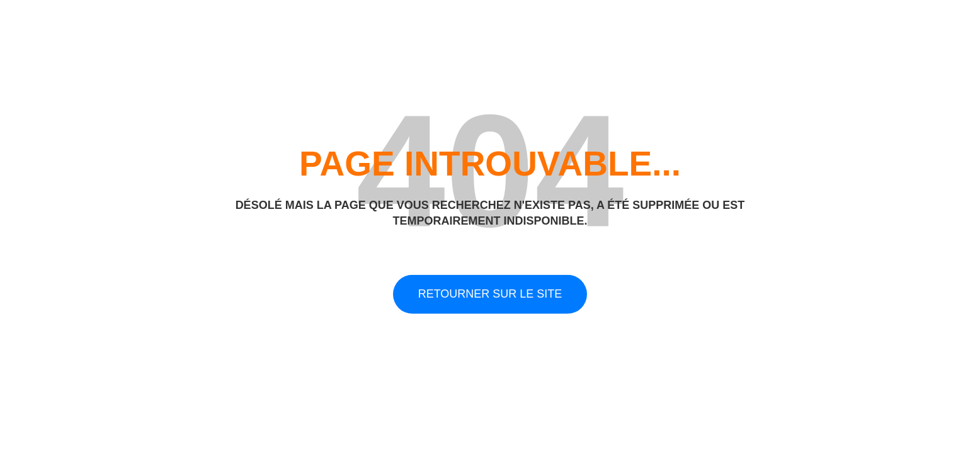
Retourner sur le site (490, 294)
